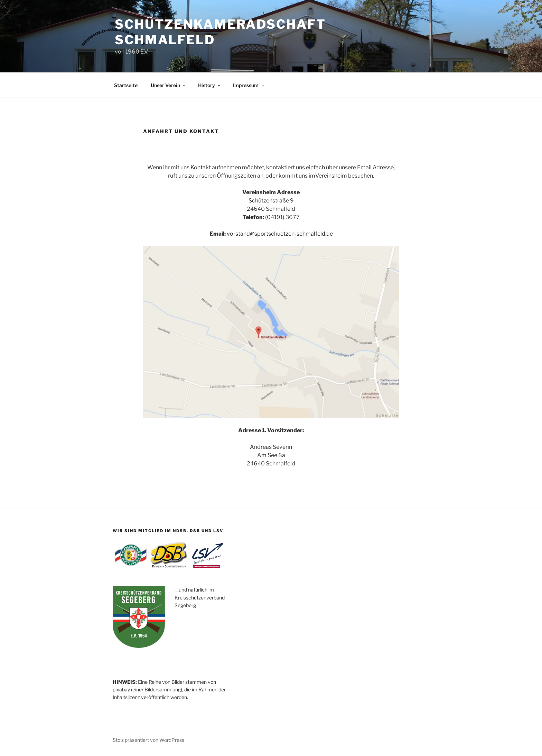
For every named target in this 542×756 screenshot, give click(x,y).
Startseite (126, 85)
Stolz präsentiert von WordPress (148, 740)
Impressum (249, 85)
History (210, 85)
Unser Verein (169, 85)
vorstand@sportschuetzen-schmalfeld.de (280, 234)
